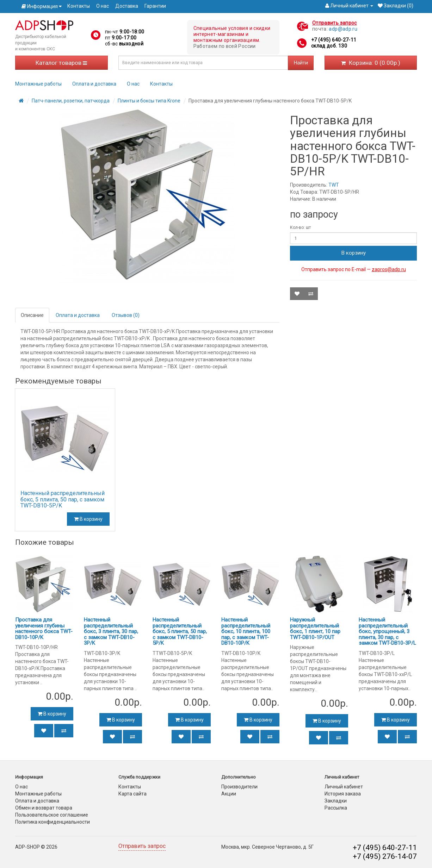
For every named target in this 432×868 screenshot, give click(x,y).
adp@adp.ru (343, 29)
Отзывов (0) (126, 315)
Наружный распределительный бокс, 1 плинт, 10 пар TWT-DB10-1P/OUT (315, 629)
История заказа (343, 794)
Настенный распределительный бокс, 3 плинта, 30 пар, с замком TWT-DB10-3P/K (111, 631)
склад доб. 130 (329, 46)
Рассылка (336, 808)
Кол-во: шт (300, 227)
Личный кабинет (344, 787)
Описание (32, 315)
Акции (229, 794)
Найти (301, 63)
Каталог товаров (61, 63)
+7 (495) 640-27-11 (334, 40)
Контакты (79, 6)
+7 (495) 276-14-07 (385, 856)
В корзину (354, 253)
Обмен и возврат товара (44, 808)
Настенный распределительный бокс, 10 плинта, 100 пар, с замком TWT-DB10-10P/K (246, 631)
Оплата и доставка (94, 84)
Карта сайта (132, 794)
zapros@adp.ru (389, 269)
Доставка (127, 6)
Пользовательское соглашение (52, 815)
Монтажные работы (38, 84)
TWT (334, 185)
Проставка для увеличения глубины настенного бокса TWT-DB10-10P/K (44, 629)
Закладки (336, 801)
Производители (239, 787)
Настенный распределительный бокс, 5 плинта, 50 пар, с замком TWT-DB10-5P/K (63, 499)
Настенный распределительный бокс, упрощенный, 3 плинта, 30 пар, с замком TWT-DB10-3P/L (387, 631)
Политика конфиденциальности (53, 822)
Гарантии (155, 6)
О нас (103, 6)
